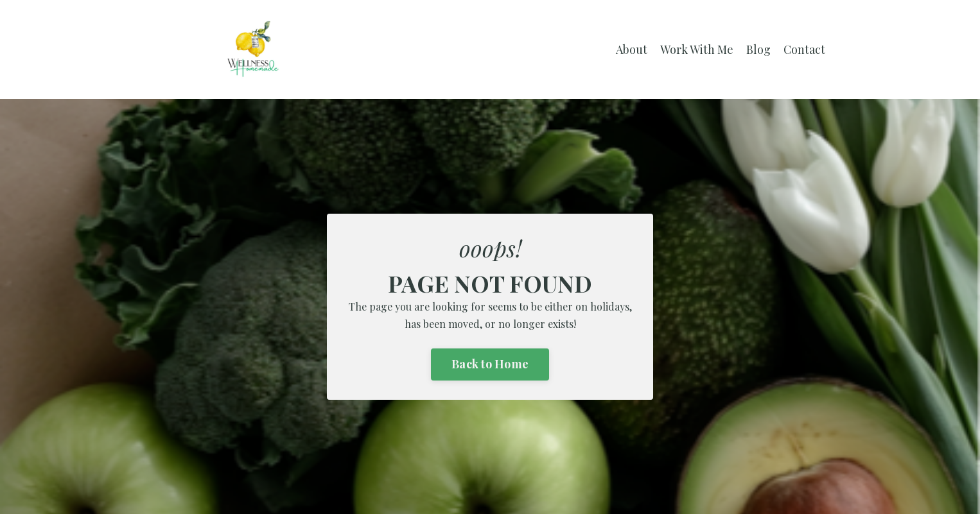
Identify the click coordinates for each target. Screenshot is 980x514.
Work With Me (697, 49)
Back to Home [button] (490, 364)
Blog (758, 49)
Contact (804, 49)
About (632, 49)
